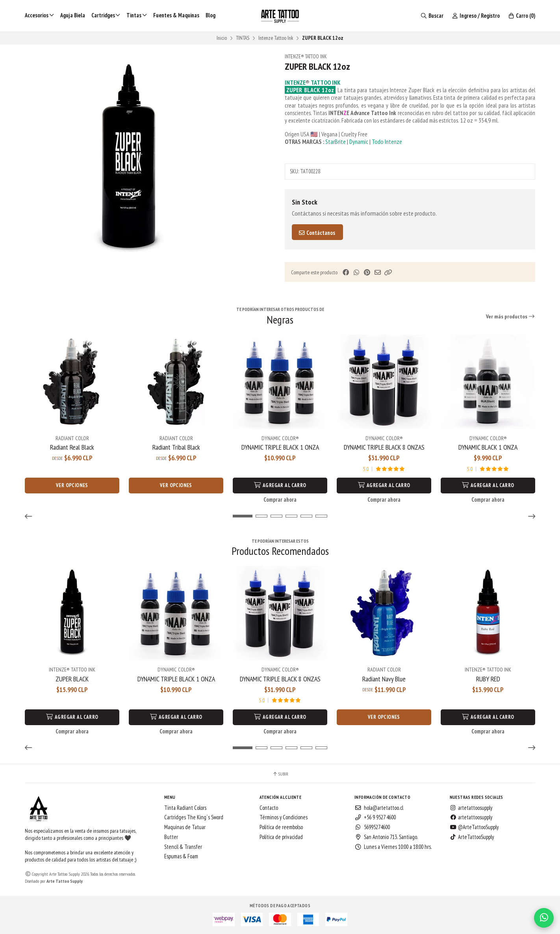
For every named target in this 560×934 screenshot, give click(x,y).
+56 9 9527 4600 (375, 817)
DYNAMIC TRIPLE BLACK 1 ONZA (280, 447)
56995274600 (372, 827)
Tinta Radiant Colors (185, 808)
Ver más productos (511, 316)
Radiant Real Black (72, 447)
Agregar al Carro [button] (280, 485)
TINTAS (243, 38)
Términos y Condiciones (284, 817)
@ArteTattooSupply (474, 827)
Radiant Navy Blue (384, 679)
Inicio (222, 38)
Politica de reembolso (281, 827)
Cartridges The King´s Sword (194, 817)
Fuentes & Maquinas (176, 15)
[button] (388, 272)
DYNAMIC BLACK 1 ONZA (488, 447)
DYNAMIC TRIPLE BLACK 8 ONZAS (384, 447)
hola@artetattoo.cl (379, 808)
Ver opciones (72, 485)
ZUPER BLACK (72, 679)
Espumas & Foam (181, 856)
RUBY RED (488, 679)
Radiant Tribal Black (176, 447)
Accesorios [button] (39, 15)
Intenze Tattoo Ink (276, 38)
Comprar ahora (280, 500)
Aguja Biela (73, 15)
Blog (210, 15)
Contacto (269, 808)
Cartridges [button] (106, 15)
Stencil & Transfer (183, 847)
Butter (171, 837)
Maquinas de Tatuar (185, 827)
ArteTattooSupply (472, 837)
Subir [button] (280, 774)
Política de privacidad (281, 837)
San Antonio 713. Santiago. (386, 837)
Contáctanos (317, 233)
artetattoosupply (471, 808)
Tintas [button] (137, 15)
